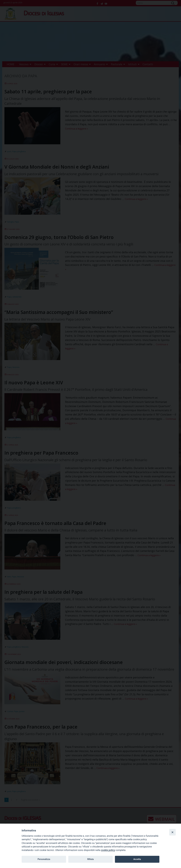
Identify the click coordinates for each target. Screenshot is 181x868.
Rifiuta (90, 859)
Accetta (137, 859)
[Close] (172, 832)
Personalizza (44, 859)
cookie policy (108, 850)
